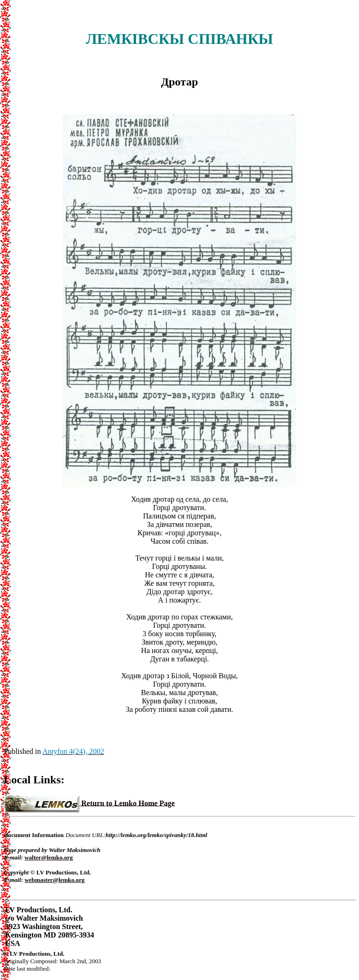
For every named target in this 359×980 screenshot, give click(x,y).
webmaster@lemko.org (54, 880)
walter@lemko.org (48, 857)
